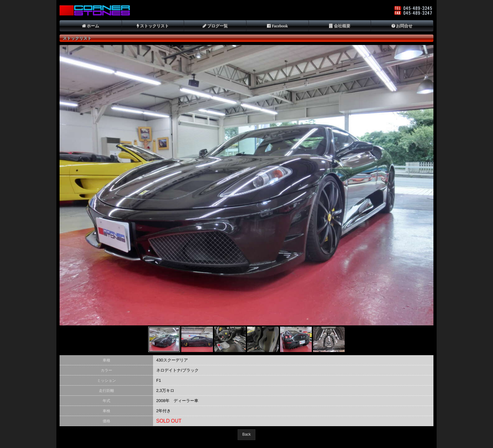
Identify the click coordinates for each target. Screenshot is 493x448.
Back (247, 434)
